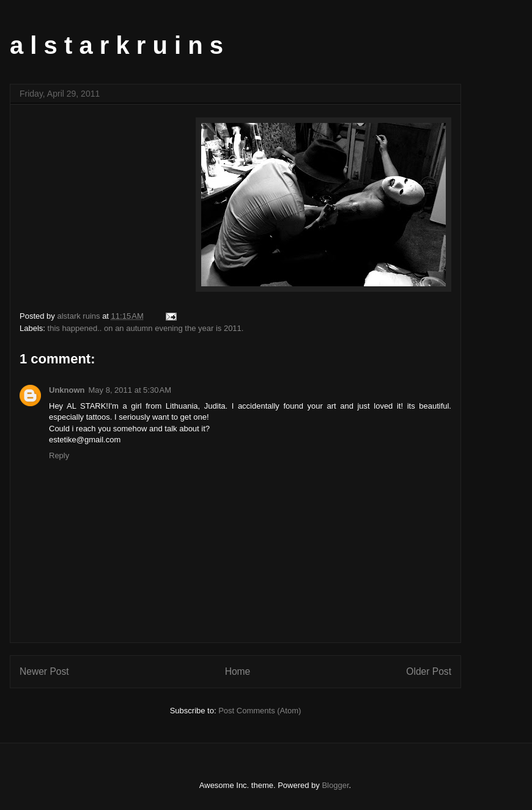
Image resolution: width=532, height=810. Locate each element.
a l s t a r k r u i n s (116, 45)
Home (238, 671)
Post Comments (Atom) (260, 711)
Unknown (67, 390)
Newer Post (44, 671)
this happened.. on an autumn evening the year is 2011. (146, 328)
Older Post (429, 671)
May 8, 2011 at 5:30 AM (130, 390)
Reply (59, 455)
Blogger (335, 785)
